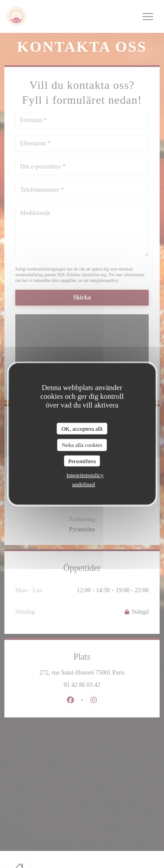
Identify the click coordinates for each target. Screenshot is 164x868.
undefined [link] (84, 484)
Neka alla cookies (82, 445)
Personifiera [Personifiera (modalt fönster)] (82, 461)
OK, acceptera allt (82, 428)
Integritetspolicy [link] (85, 475)
